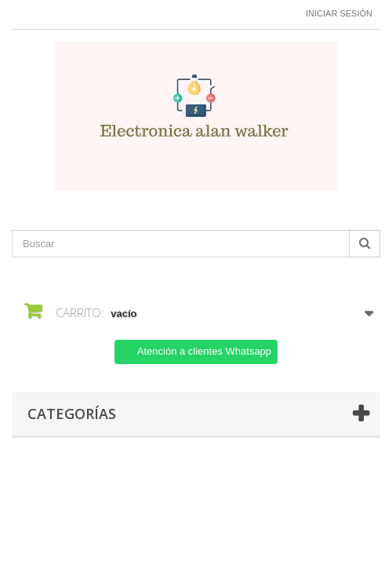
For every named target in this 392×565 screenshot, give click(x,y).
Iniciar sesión (339, 13)
